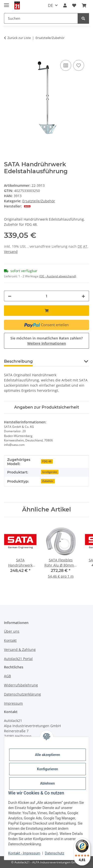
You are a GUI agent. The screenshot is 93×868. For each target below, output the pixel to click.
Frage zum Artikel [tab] (59, 361)
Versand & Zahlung (20, 650)
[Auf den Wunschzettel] (79, 65)
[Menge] (46, 296)
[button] (65, 5)
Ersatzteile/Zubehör (39, 201)
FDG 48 (47, 461)
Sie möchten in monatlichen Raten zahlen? (46, 341)
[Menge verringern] (10, 296)
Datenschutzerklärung (22, 694)
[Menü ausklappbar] (6, 3)
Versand (11, 252)
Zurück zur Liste (19, 38)
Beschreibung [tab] (18, 361)
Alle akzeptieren (47, 755)
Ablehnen (47, 783)
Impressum (13, 703)
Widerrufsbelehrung (21, 685)
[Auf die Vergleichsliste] (66, 65)
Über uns (12, 631)
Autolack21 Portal (18, 659)
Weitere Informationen (47, 343)
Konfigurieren (47, 769)
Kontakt (10, 640)
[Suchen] (83, 18)
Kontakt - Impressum (24, 853)
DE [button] (50, 5)
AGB (7, 676)
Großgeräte (50, 472)
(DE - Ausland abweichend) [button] (58, 276)
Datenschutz (55, 853)
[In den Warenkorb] (8, 53)
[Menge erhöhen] (83, 296)
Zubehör (48, 481)
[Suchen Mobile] (41, 18)
